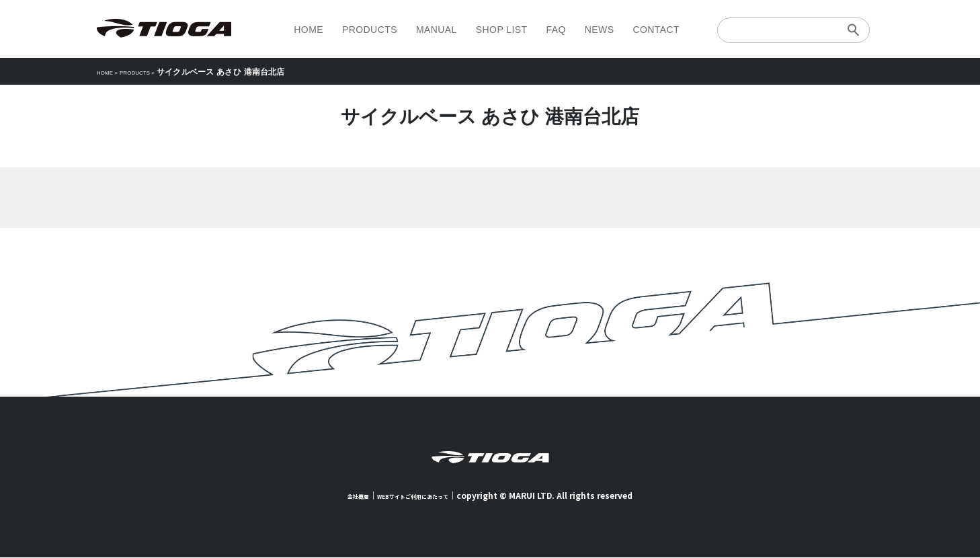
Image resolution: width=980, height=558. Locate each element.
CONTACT (656, 30)
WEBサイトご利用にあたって (418, 496)
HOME (309, 30)
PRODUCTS (370, 30)
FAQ (556, 30)
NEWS (600, 30)
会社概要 (341, 496)
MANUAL (437, 30)
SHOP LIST (502, 30)
